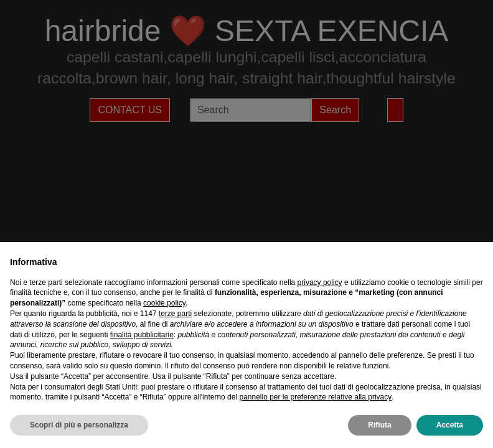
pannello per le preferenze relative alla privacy (315, 397)
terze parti (175, 314)
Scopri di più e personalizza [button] (79, 425)
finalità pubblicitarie (142, 335)
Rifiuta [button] (379, 425)
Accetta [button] (450, 425)
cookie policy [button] (164, 303)
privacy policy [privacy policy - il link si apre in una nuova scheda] (320, 282)
